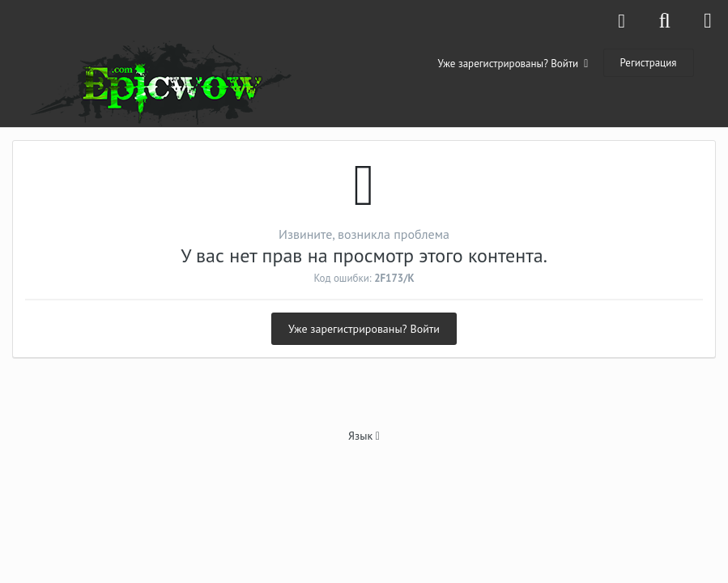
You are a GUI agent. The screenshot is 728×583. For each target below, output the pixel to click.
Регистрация (649, 63)
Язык (364, 436)
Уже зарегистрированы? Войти (513, 64)
